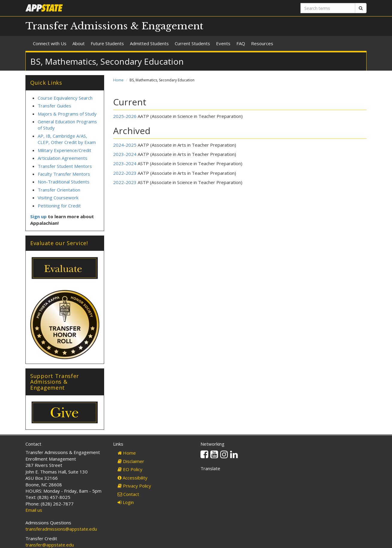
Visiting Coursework (58, 198)
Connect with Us (50, 43)
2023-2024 (125, 154)
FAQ (241, 43)
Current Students (192, 43)
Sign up (38, 216)
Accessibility (133, 478)
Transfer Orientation (59, 190)
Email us (34, 510)
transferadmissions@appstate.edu (61, 529)
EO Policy (130, 469)
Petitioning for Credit (59, 206)
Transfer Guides (54, 106)
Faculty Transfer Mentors (64, 174)
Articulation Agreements (63, 158)
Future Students (107, 43)
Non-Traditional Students (64, 182)
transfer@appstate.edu (50, 545)
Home (118, 80)
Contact (128, 494)
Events (223, 43)
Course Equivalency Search (65, 98)
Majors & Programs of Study (67, 114)
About (79, 43)
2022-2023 (125, 173)
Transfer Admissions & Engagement (114, 26)
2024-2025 (125, 145)
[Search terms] (328, 8)
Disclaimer (131, 461)
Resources (262, 43)
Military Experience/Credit (64, 150)
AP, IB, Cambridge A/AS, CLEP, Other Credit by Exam (67, 139)
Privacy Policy (134, 486)
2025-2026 (125, 116)
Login (126, 502)
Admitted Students (149, 43)
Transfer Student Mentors (65, 166)
